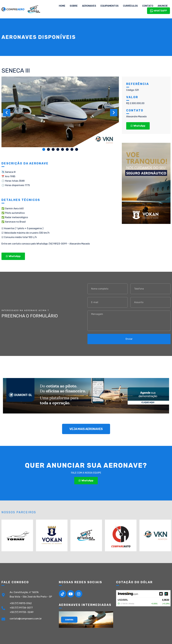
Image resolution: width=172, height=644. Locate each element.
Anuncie (163, 6)
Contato (148, 6)
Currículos (130, 6)
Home (62, 6)
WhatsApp (158, 11)
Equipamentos (110, 6)
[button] (44, 149)
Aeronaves (89, 6)
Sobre (74, 6)
